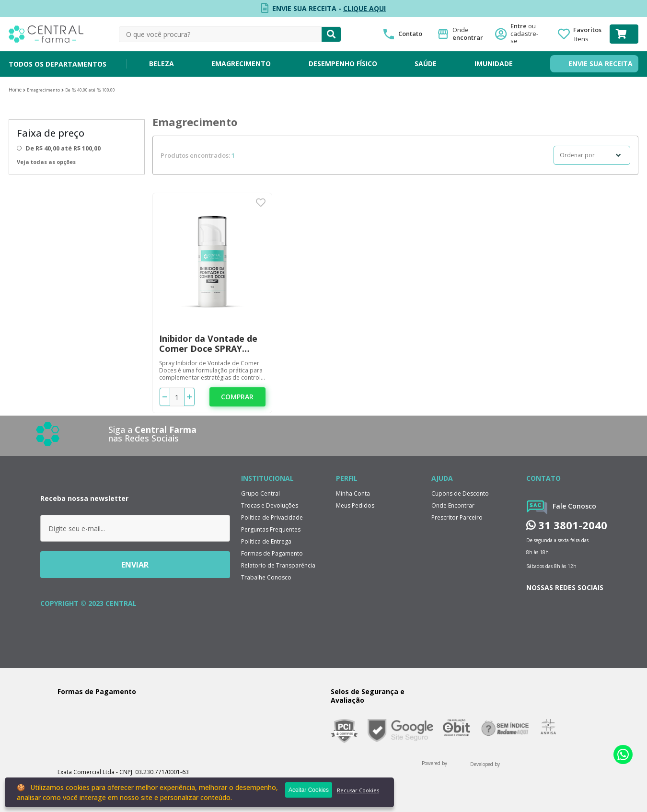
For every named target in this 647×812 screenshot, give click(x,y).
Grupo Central (260, 493)
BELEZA (162, 64)
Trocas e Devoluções (270, 505)
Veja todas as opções (46, 162)
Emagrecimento (43, 90)
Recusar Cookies (358, 790)
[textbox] (220, 34)
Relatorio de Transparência (278, 565)
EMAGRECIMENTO (241, 64)
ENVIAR (135, 565)
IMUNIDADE (494, 64)
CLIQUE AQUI (364, 8)
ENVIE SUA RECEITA (601, 64)
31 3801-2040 (567, 525)
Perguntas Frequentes (271, 529)
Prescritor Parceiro (457, 517)
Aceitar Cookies (309, 790)
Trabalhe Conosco (266, 577)
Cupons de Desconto (460, 493)
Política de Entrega (266, 541)
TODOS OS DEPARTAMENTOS (58, 64)
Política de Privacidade (272, 517)
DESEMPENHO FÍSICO (343, 64)
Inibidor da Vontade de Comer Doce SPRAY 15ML (208, 344)
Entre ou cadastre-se (527, 34)
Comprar (237, 397)
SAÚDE (426, 64)
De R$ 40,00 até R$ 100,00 (90, 90)
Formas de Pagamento (272, 553)
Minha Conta (353, 493)
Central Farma (15, 90)
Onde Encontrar (453, 505)
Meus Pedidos (355, 505)
